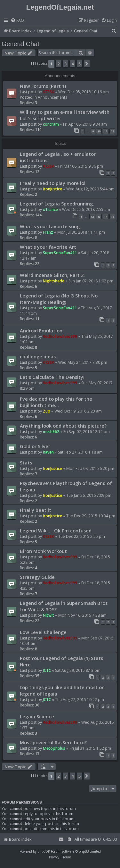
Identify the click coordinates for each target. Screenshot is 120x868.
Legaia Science (37, 716)
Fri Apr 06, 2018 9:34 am (85, 124)
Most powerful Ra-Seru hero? (53, 742)
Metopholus (54, 748)
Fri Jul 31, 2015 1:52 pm (90, 748)
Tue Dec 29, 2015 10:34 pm (91, 516)
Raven (48, 452)
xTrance (50, 209)
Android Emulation (41, 330)
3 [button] (65, 64)
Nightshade (54, 281)
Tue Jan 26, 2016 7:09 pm (89, 495)
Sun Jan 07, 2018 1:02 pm (91, 281)
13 (99, 217)
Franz (48, 232)
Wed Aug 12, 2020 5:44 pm (90, 189)
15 (112, 217)
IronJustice (52, 189)
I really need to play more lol (53, 183)
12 (112, 131)
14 (106, 217)
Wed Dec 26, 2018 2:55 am (86, 209)
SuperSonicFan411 (60, 253)
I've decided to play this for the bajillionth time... (56, 402)
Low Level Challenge (43, 632)
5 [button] (80, 64)
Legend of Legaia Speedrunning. (57, 204)
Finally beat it (36, 510)
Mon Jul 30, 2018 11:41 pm (81, 232)
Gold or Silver (35, 446)
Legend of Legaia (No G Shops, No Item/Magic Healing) (59, 299)
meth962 (51, 432)
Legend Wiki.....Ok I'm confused (56, 530)
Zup (47, 411)
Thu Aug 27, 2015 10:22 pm (80, 700)
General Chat (20, 44)
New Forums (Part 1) (43, 86)
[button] (87, 64)
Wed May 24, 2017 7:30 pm (83, 362)
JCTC (47, 670)
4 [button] (72, 64)
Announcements (52, 97)
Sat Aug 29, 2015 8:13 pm (78, 670)
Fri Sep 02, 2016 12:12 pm (87, 432)
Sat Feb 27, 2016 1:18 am (80, 452)
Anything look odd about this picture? (63, 426)
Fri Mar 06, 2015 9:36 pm (81, 166)
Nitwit (48, 615)
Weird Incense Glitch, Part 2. (52, 275)
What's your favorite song (50, 226)
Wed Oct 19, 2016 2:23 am (78, 411)
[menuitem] (17, 21)
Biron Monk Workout (43, 551)
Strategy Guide (37, 577)
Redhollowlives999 (60, 336)
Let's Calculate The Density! (52, 377)
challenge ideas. (38, 356)
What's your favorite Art (48, 247)
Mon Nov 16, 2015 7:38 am (82, 615)
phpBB (42, 851)
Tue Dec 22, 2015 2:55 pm (82, 536)
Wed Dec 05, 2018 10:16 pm (84, 92)
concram (51, 124)
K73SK (48, 92)
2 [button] (58, 64)
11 (106, 131)
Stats (26, 463)
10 (99, 131)
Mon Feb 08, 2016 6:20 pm (90, 468)
